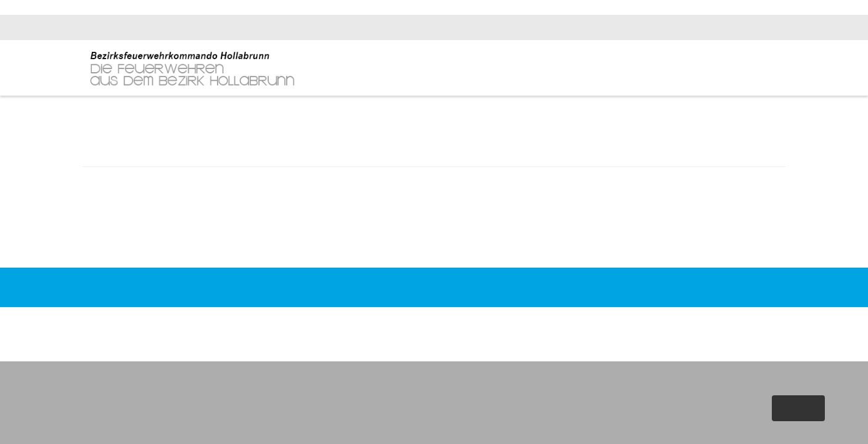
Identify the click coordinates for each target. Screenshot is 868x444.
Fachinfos (704, 69)
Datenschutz (628, 310)
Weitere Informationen (771, 431)
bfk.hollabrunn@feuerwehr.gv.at (726, 27)
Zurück (434, 249)
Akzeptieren (797, 408)
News (621, 69)
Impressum (574, 310)
